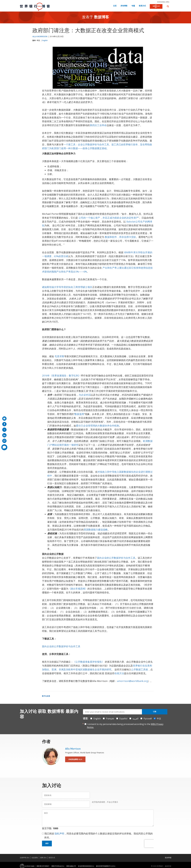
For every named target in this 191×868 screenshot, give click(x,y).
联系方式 (142, 6)
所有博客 (124, 6)
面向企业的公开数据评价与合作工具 (116, 558)
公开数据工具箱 (140, 669)
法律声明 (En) (25, 858)
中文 (38, 40)
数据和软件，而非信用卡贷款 (120, 237)
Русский (148, 719)
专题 (133, 6)
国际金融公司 (71, 866)
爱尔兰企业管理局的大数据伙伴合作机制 (98, 426)
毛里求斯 (59, 356)
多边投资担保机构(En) (86, 866)
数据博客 (102, 17)
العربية (135, 719)
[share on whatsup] (4, 441)
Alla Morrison (40, 36)
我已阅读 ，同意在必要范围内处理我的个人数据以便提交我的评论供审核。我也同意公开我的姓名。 (99, 835)
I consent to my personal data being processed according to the (125, 726)
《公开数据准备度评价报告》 (89, 662)
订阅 (155, 712)
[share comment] (4, 447)
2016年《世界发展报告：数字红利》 (61, 376)
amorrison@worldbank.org (133, 681)
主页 (115, 6)
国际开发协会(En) (58, 866)
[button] (168, 6)
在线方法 (119, 673)
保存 (47, 843)
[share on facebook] (4, 424)
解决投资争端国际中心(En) (106, 866)
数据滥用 (79, 414)
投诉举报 (168, 858)
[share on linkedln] (4, 435)
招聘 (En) (43, 858)
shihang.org (163, 2)
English (45, 40)
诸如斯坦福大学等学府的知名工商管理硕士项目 (67, 287)
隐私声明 (59, 833)
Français (110, 719)
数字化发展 (46, 696)
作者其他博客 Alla (75, 759)
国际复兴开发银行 (43, 866)
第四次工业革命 (98, 125)
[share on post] (4, 430)
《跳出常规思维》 (78, 589)
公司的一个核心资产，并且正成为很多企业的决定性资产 (108, 218)
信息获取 (35, 858)
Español (123, 719)
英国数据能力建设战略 (96, 530)
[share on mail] (4, 419)
